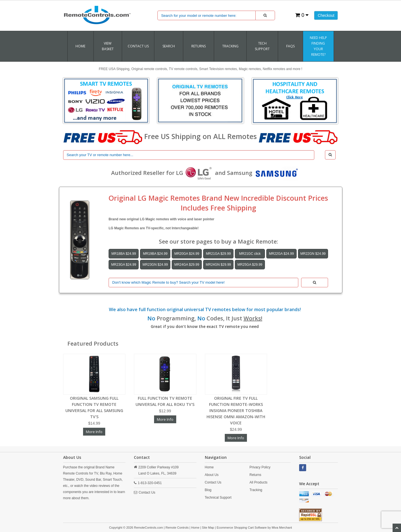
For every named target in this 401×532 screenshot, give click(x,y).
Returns (255, 475)
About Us (212, 475)
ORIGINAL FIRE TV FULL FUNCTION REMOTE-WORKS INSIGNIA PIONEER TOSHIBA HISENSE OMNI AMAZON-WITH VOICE (236, 410)
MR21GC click (250, 254)
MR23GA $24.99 (124, 265)
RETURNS (199, 46)
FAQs (290, 46)
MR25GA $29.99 (250, 265)
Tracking (256, 490)
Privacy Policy (260, 467)
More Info (94, 432)
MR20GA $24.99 (187, 254)
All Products (258, 482)
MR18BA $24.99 (124, 254)
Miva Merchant (282, 528)
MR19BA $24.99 (155, 254)
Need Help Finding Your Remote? (318, 46)
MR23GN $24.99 (155, 265)
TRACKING (230, 46)
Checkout (326, 15)
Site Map (208, 528)
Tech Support (262, 46)
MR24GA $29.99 (187, 265)
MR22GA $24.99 (281, 254)
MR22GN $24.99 (313, 254)
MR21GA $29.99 (218, 254)
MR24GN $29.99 (218, 265)
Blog (208, 490)
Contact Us (138, 46)
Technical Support (218, 498)
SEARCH (169, 46)
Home (80, 46)
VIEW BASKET (108, 46)
